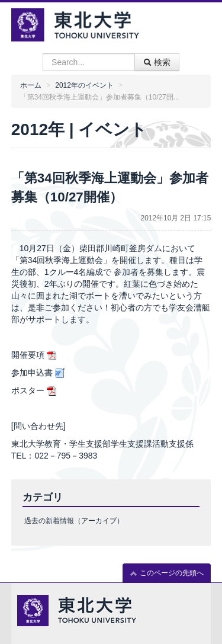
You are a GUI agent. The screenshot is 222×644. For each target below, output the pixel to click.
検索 (157, 62)
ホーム (31, 85)
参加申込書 (32, 373)
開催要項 (28, 355)
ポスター (28, 390)
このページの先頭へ (167, 573)
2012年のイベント (84, 85)
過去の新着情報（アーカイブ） (74, 521)
